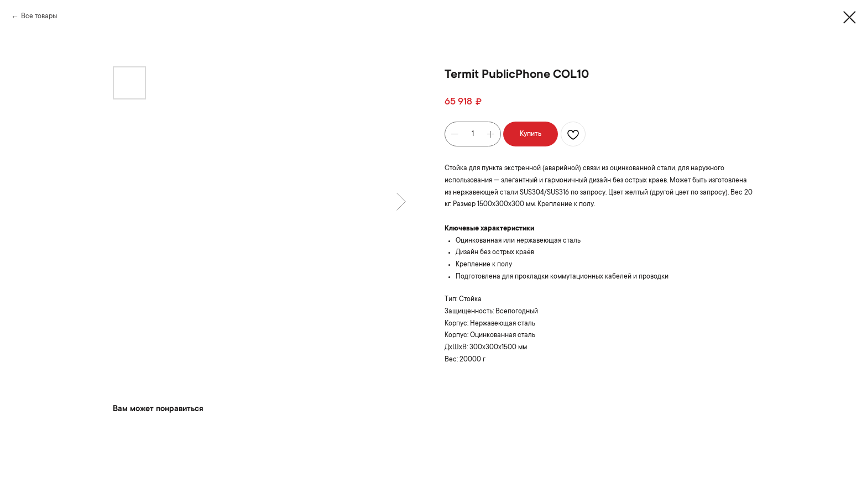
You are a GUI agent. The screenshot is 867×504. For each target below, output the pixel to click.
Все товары (39, 17)
